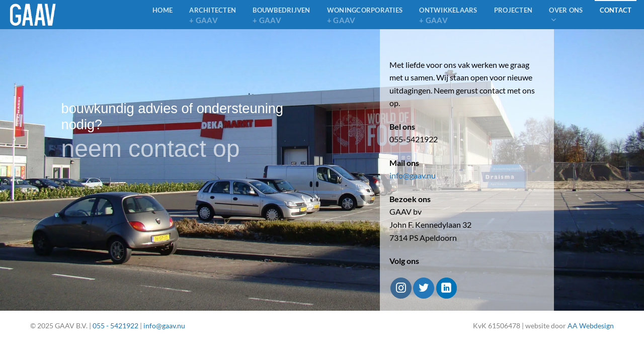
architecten (213, 16)
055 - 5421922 (115, 326)
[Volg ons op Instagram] (401, 288)
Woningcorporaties (365, 16)
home (163, 10)
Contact (616, 10)
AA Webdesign (591, 326)
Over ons (566, 15)
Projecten (513, 10)
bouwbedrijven (281, 16)
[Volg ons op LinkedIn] (447, 288)
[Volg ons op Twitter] (423, 288)
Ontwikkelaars (448, 16)
